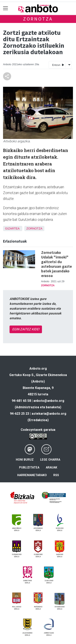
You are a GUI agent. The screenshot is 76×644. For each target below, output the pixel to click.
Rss (56, 475)
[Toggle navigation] (6, 8)
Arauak (51, 468)
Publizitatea (29, 468)
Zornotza (38, 19)
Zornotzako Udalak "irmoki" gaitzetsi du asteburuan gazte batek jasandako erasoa (57, 264)
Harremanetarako (32, 475)
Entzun (58, 65)
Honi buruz (25, 460)
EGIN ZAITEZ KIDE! (26, 329)
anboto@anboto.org (49, 401)
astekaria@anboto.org (49, 414)
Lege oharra (50, 460)
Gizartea (12, 228)
